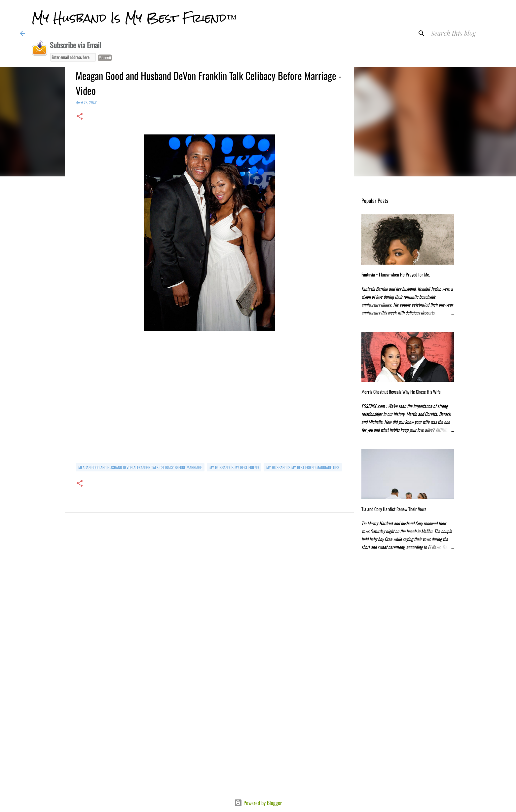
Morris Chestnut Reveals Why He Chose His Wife (401, 392)
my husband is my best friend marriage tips (303, 467)
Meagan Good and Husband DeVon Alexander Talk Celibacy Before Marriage (140, 467)
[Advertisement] (209, 590)
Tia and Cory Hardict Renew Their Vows (394, 509)
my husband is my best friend (234, 467)
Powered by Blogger (258, 803)
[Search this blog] (463, 33)
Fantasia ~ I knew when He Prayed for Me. (396, 274)
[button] (80, 117)
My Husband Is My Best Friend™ (134, 18)
